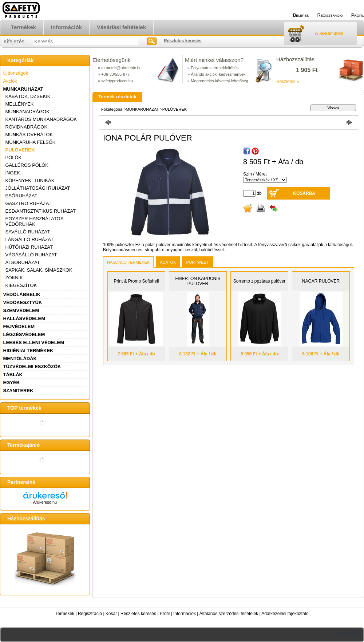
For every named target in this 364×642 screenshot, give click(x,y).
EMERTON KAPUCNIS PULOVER (198, 281)
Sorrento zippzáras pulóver (259, 281)
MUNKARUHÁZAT (23, 89)
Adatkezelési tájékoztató (285, 614)
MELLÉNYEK (20, 104)
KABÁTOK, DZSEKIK (28, 96)
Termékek (65, 614)
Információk (185, 614)
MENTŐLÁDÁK (20, 359)
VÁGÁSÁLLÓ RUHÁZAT (31, 255)
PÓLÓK (14, 157)
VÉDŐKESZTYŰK (23, 302)
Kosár (111, 614)
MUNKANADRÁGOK (27, 112)
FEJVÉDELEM (19, 326)
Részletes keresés (138, 614)
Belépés (301, 15)
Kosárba (304, 193)
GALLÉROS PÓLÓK (27, 165)
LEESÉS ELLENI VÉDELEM (34, 342)
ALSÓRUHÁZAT (23, 262)
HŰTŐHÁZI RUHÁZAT (29, 247)
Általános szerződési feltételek (229, 614)
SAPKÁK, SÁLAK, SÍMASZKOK (39, 270)
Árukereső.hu (45, 502)
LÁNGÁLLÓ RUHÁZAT (30, 239)
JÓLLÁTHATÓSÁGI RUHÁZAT (38, 188)
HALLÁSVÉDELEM (24, 318)
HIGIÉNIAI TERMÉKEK (28, 350)
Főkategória (112, 109)
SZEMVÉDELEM (21, 310)
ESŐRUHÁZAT (21, 196)
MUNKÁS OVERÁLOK (29, 135)
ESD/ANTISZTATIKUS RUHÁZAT (41, 211)
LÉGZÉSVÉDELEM (24, 334)
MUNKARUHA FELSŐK (31, 142)
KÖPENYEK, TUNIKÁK (30, 180)
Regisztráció (90, 614)
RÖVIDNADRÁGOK (27, 127)
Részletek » (288, 82)
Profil (165, 614)
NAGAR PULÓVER (321, 281)
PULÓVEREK (20, 150)
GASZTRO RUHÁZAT (29, 203)
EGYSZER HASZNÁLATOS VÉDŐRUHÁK (35, 221)
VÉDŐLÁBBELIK (22, 294)
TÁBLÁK (13, 375)
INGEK (13, 173)
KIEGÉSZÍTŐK (21, 285)
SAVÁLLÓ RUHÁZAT (28, 232)
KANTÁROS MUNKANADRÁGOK (41, 119)
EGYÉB (12, 383)
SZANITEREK (18, 391)
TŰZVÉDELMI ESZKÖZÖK (32, 367)
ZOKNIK (14, 278)
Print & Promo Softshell (136, 281)
